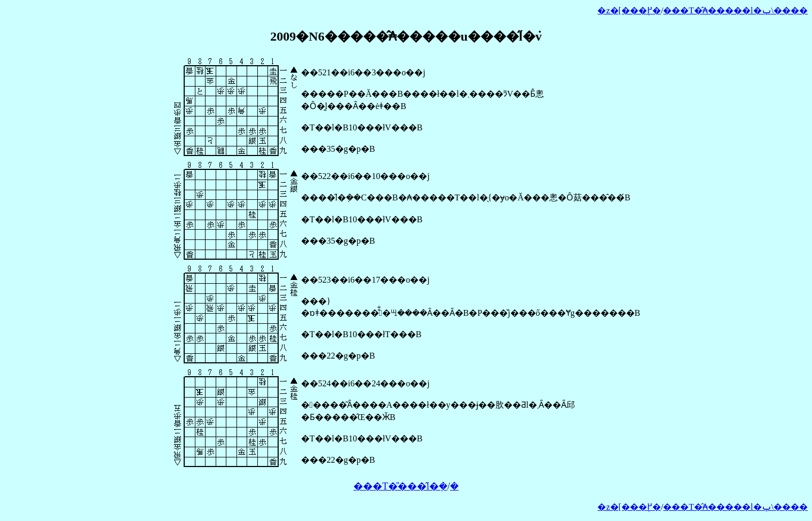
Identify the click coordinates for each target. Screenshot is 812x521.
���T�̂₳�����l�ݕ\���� (735, 10)
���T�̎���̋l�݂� (400, 486)
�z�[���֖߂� (629, 10)
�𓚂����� (454, 486)
